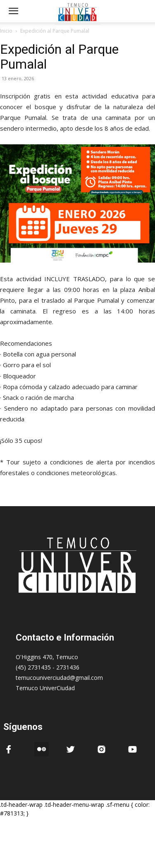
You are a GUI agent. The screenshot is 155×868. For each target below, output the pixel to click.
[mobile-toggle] (13, 11)
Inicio (6, 31)
